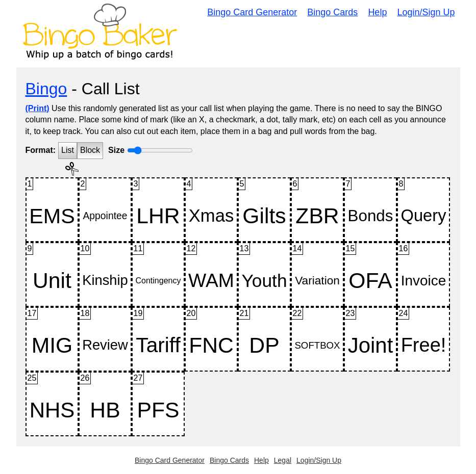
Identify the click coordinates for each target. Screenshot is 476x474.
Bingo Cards (332, 12)
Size (116, 150)
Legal (283, 460)
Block (90, 150)
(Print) (37, 108)
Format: (41, 150)
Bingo (46, 89)
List (68, 150)
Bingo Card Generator (252, 12)
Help (377, 12)
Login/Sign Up (426, 12)
